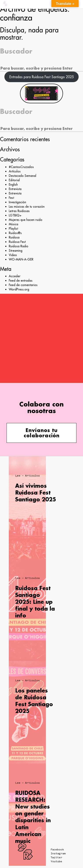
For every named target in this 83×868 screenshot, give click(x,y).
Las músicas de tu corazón (27, 207)
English (13, 185)
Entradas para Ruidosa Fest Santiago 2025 (42, 77)
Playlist (13, 229)
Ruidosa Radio (19, 246)
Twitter (57, 857)
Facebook (57, 850)
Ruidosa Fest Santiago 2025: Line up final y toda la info (35, 602)
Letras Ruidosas (19, 211)
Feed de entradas (21, 281)
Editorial (14, 180)
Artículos (15, 171)
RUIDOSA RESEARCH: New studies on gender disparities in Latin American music (33, 817)
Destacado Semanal (23, 176)
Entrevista (15, 189)
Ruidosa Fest (17, 242)
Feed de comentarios (23, 285)
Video (13, 255)
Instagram (58, 853)
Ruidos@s (15, 233)
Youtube (56, 861)
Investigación (17, 202)
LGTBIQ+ (15, 215)
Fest (11, 198)
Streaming (16, 251)
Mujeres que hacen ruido (26, 220)
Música (14, 224)
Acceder (15, 276)
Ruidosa (14, 237)
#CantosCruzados (21, 167)
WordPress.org (19, 289)
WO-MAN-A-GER (21, 259)
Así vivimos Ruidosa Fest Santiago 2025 (36, 492)
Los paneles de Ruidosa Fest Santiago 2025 (34, 701)
